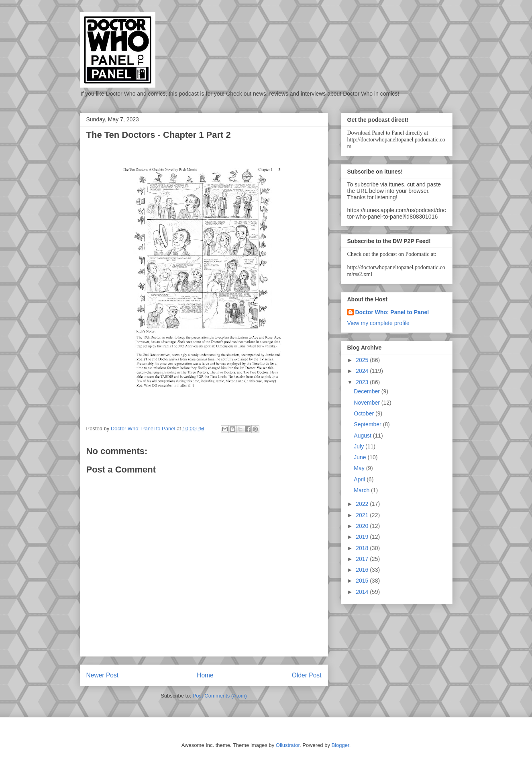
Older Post (307, 675)
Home (205, 675)
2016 (363, 570)
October (365, 413)
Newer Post (103, 675)
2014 (363, 592)
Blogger (340, 745)
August (363, 436)
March (362, 490)
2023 (363, 382)
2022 (363, 504)
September (368, 424)
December (367, 391)
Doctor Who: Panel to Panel (392, 312)
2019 (363, 537)
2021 (363, 515)
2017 (363, 559)
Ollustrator (288, 745)
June (361, 457)
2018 (363, 548)
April (360, 479)
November (367, 403)
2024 (363, 371)
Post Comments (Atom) (220, 696)
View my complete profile (378, 323)
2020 (363, 526)
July (360, 446)
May (360, 468)
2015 (363, 581)
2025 (363, 360)
